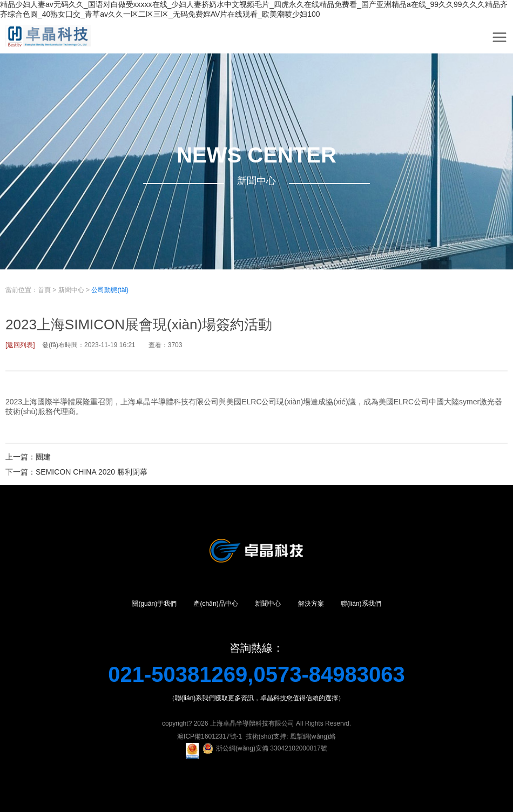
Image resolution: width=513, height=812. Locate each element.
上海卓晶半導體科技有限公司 (252, 723)
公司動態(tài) (110, 290)
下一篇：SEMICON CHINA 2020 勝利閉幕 (76, 472)
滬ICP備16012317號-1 (210, 736)
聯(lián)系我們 (361, 604)
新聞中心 (71, 290)
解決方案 (311, 604)
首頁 (44, 290)
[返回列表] (20, 345)
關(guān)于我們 (154, 604)
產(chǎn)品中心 (215, 604)
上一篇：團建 (28, 457)
